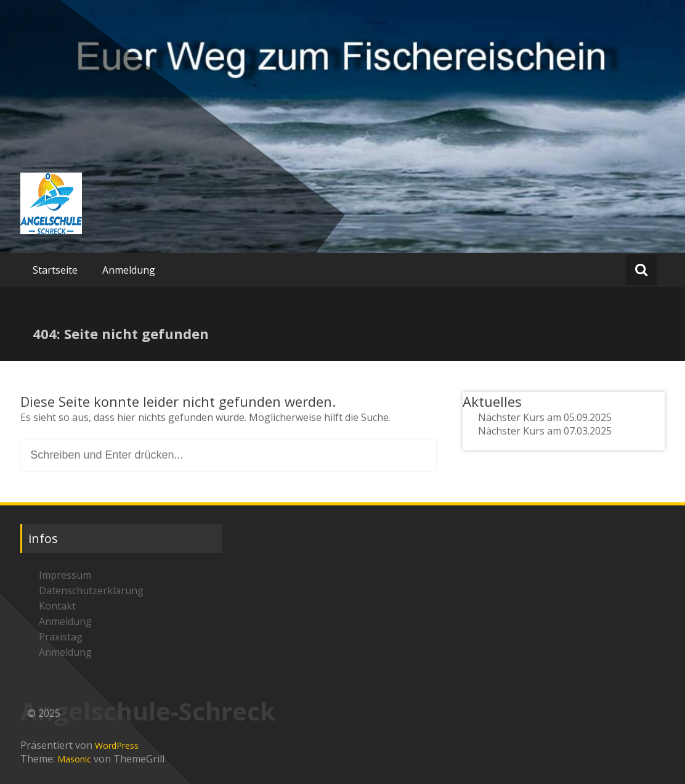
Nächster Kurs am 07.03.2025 (545, 431)
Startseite (55, 270)
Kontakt (57, 606)
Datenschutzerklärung (91, 590)
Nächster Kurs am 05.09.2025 (545, 417)
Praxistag (61, 637)
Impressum (65, 575)
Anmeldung (129, 270)
